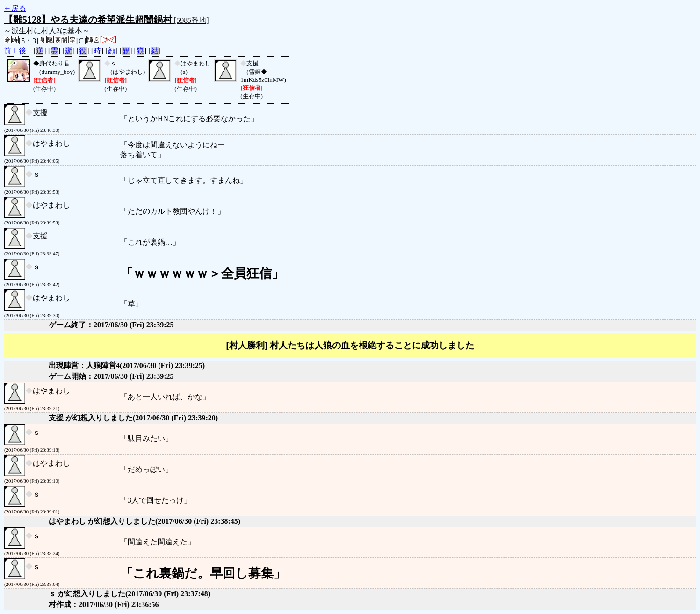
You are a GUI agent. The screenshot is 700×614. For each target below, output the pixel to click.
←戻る (15, 8)
